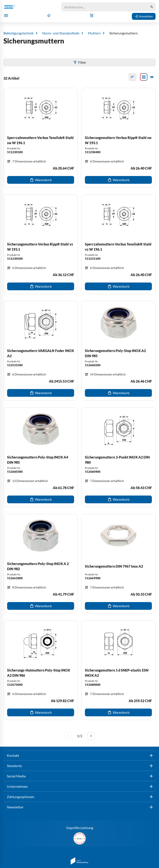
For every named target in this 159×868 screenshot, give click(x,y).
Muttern (94, 33)
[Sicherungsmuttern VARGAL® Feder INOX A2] (41, 351)
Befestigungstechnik (19, 33)
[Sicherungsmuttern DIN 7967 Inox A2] (118, 564)
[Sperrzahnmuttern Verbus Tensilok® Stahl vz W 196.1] (118, 244)
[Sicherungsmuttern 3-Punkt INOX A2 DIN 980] (118, 457)
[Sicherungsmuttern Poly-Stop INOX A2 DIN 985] (118, 351)
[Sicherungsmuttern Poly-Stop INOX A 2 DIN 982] (41, 564)
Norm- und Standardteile (61, 33)
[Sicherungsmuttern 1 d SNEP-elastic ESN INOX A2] (118, 670)
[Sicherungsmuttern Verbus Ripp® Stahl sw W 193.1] (118, 138)
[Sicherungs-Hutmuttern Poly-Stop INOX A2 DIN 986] (41, 670)
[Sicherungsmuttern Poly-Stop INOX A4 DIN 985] (41, 457)
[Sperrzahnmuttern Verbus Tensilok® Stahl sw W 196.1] (41, 138)
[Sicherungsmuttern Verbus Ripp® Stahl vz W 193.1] (41, 244)
